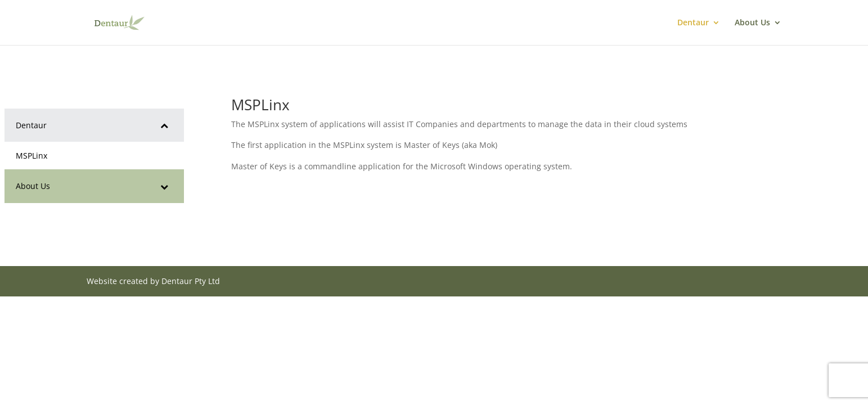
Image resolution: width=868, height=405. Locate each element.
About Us (752, 23)
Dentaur (693, 23)
